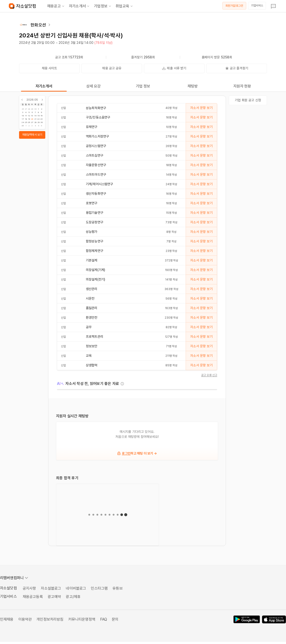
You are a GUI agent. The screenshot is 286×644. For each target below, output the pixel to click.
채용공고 (56, 6)
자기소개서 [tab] (44, 86)
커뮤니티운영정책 (82, 619)
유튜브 (117, 588)
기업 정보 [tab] (143, 86)
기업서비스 (257, 5)
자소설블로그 (51, 588)
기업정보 (103, 6)
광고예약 (54, 597)
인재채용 (7, 619)
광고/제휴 (73, 597)
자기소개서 (79, 6)
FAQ (104, 619)
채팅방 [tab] (193, 86)
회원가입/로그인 (234, 6)
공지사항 (29, 588)
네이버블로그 (76, 588)
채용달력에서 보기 (32, 135)
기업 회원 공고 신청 (248, 100)
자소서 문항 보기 (201, 108)
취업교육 (125, 6)
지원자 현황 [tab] (242, 86)
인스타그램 (99, 588)
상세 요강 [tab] (94, 86)
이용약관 (25, 619)
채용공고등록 (33, 597)
